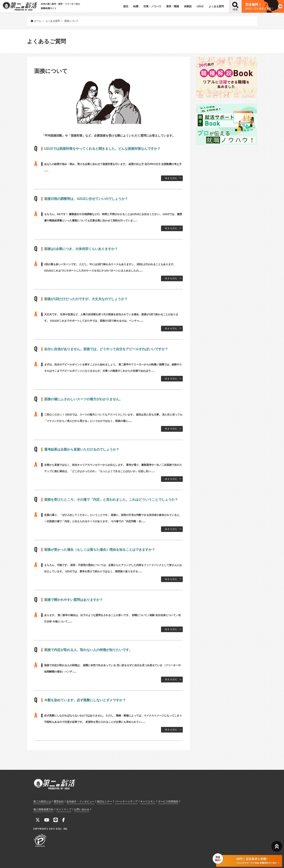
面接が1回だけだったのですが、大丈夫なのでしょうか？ (86, 299)
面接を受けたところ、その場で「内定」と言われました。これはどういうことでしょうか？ (111, 500)
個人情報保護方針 (43, 809)
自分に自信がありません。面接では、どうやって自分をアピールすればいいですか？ (106, 349)
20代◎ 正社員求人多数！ (260, 6)
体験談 (188, 6)
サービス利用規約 (168, 801)
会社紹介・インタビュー (80, 801)
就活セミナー (105, 801)
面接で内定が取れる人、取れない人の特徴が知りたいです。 (88, 650)
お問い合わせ (82, 809)
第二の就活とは (42, 801)
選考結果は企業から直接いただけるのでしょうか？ (82, 449)
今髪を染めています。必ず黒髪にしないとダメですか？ (85, 700)
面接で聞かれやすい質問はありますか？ (74, 600)
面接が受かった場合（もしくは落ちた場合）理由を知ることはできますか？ (100, 550)
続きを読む (171, 178)
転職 (136, 6)
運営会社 (59, 801)
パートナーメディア (126, 801)
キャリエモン (148, 801)
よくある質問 (216, 6)
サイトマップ (64, 809)
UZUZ (200, 6)
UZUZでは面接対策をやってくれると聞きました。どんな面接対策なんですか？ (102, 149)
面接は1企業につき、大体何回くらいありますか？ (81, 249)
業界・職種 (173, 6)
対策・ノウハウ (152, 6)
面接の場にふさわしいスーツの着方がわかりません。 (83, 399)
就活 (126, 6)
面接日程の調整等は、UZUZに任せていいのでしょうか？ (86, 199)
